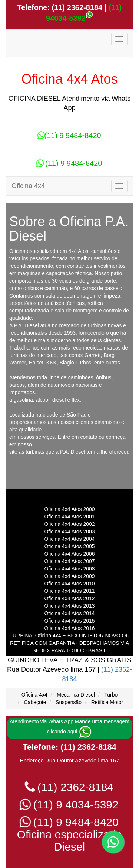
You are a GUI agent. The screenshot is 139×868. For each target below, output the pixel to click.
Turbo (111, 695)
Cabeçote (35, 702)
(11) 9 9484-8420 (69, 135)
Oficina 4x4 (34, 695)
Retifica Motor (107, 702)
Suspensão (69, 702)
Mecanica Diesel (76, 695)
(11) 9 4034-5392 (69, 805)
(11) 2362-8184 (76, 7)
